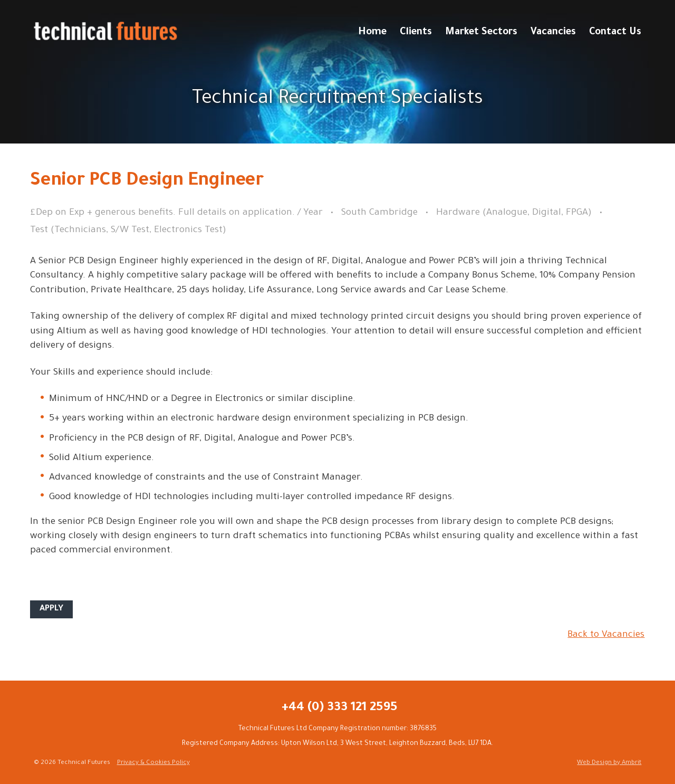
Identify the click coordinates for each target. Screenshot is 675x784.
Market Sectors (481, 33)
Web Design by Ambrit (609, 763)
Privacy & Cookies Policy (153, 763)
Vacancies (553, 33)
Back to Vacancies (606, 635)
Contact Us (615, 33)
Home (372, 33)
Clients (416, 33)
